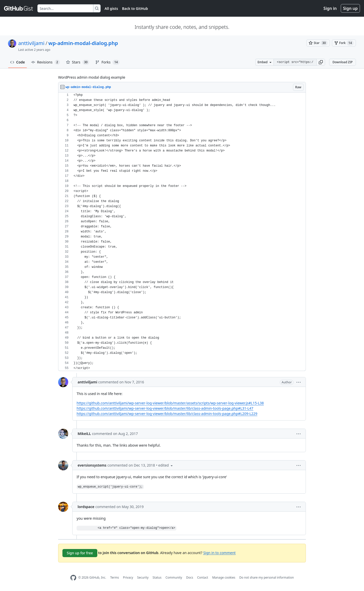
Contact (203, 577)
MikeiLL (84, 434)
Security (143, 577)
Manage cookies (224, 577)
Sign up (350, 8)
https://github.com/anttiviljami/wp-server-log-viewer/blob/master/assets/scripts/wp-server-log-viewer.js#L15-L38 (170, 403)
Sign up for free (80, 553)
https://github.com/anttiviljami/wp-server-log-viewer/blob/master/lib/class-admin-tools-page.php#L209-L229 (167, 414)
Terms (115, 577)
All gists (111, 8)
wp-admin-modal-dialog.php (83, 43)
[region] (182, 232)
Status (157, 577)
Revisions (45, 62)
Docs (190, 577)
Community (174, 577)
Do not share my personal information (267, 577)
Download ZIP (343, 62)
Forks (107, 62)
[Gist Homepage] (19, 8)
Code (18, 62)
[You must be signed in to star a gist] (318, 43)
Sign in (330, 8)
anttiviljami (31, 43)
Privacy (128, 577)
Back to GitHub (135, 8)
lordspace (86, 507)
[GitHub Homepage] (73, 578)
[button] (321, 62)
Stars (78, 62)
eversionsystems (92, 465)
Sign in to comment (219, 552)
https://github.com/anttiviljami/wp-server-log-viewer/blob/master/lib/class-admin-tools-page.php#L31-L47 (165, 408)
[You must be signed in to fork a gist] (344, 43)
